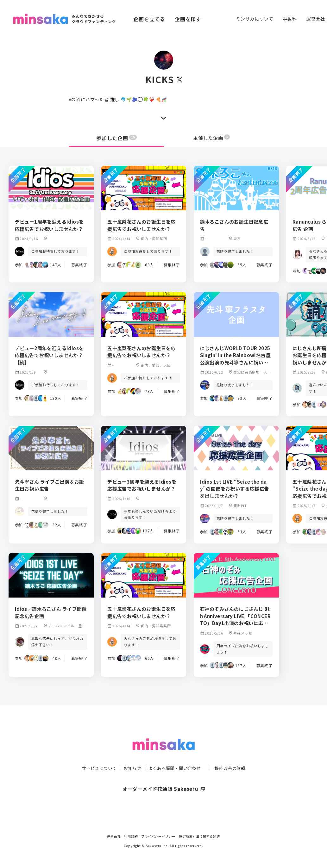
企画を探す (188, 19)
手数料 (290, 19)
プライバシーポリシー (158, 836)
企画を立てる (149, 19)
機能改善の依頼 (234, 755)
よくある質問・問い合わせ (175, 755)
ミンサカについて (255, 19)
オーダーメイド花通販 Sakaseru (163, 776)
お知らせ (131, 755)
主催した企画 (211, 138)
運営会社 (316, 19)
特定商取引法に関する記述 (199, 836)
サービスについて (95, 755)
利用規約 (131, 836)
